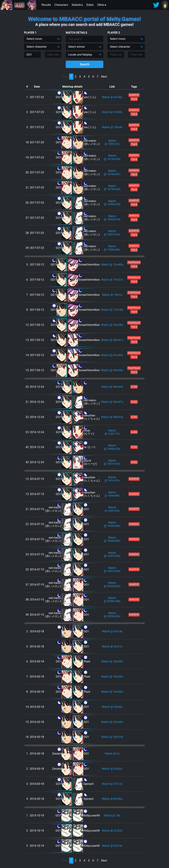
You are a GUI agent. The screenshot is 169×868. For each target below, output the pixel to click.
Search (85, 64)
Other (101, 5)
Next (104, 77)
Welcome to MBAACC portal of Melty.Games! (84, 19)
